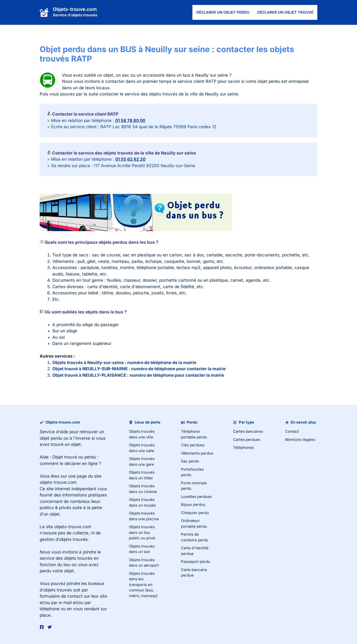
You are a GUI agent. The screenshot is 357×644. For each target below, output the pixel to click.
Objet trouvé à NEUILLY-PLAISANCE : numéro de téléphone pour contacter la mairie (138, 375)
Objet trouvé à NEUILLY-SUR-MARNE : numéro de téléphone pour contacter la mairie (139, 369)
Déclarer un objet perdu (223, 12)
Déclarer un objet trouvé (285, 12)
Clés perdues (193, 445)
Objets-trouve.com (75, 9)
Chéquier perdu (195, 513)
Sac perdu (190, 461)
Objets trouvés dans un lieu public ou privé (142, 532)
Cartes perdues (247, 440)
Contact (292, 431)
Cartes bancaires (248, 431)
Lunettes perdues (196, 497)
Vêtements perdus (197, 453)
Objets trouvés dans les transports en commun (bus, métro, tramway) (143, 585)
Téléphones (243, 447)
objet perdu (51, 438)
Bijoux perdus (193, 505)
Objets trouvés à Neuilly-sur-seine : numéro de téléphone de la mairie (124, 363)
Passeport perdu (196, 562)
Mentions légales (300, 440)
